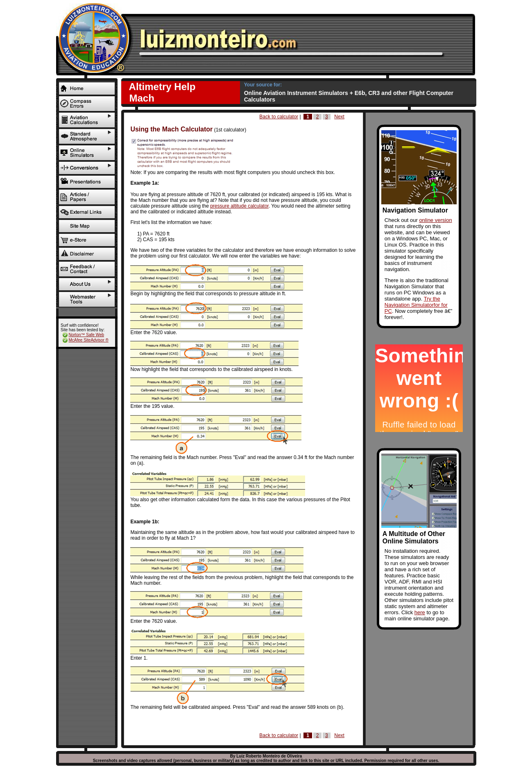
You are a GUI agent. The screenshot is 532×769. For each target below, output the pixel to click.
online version (435, 220)
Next (339, 117)
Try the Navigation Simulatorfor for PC (416, 305)
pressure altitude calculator (239, 206)
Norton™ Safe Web (87, 335)
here (420, 612)
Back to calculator (279, 117)
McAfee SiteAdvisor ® (89, 340)
